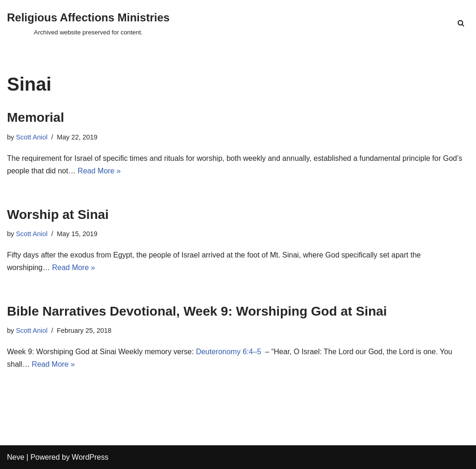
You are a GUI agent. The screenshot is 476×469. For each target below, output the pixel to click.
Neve (16, 457)
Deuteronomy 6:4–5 (228, 352)
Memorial (36, 117)
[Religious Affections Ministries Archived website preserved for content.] (88, 23)
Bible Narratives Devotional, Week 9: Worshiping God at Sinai (197, 311)
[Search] (461, 23)
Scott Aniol (32, 137)
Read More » (99, 171)
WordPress (90, 457)
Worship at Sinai (58, 215)
